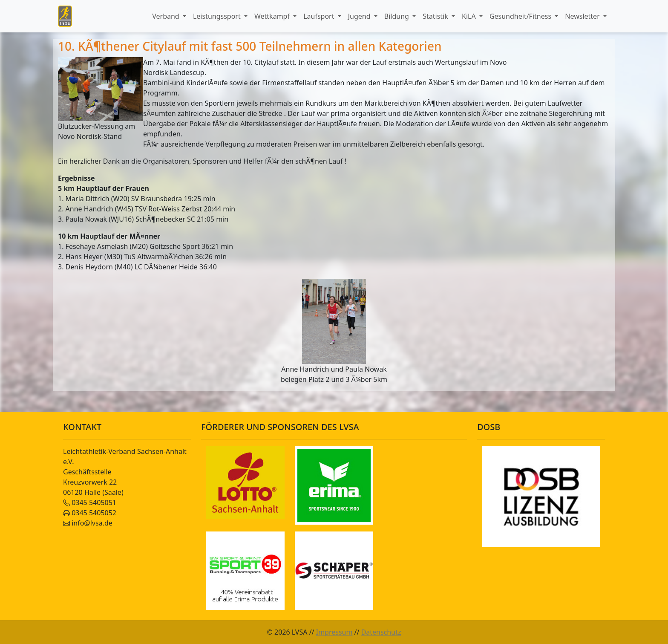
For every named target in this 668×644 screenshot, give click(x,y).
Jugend (360, 16)
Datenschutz (381, 632)
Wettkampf (273, 16)
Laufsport (320, 16)
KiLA (470, 16)
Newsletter (583, 16)
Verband (167, 16)
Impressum (334, 632)
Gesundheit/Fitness (521, 16)
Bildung (397, 16)
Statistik (436, 16)
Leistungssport (218, 16)
